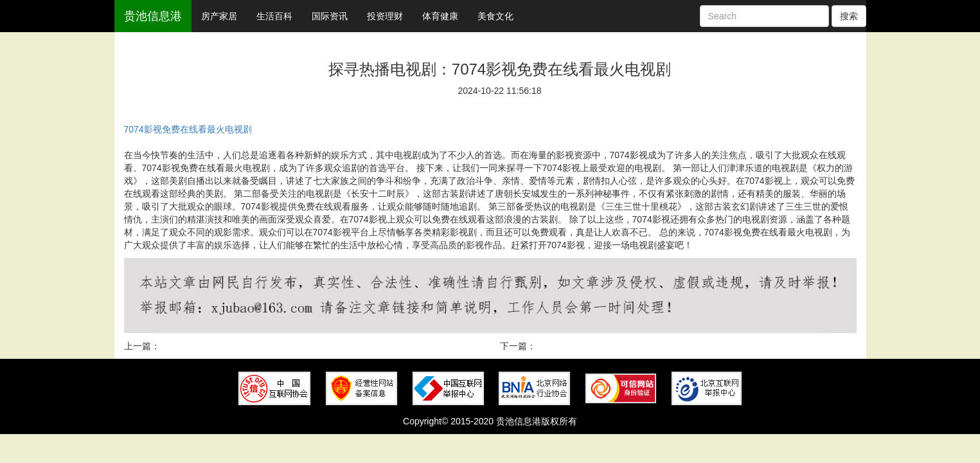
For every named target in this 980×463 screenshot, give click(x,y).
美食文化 (495, 16)
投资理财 (385, 16)
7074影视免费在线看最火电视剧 (188, 129)
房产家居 (219, 16)
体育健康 (440, 16)
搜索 (849, 16)
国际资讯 (330, 16)
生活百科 (274, 16)
